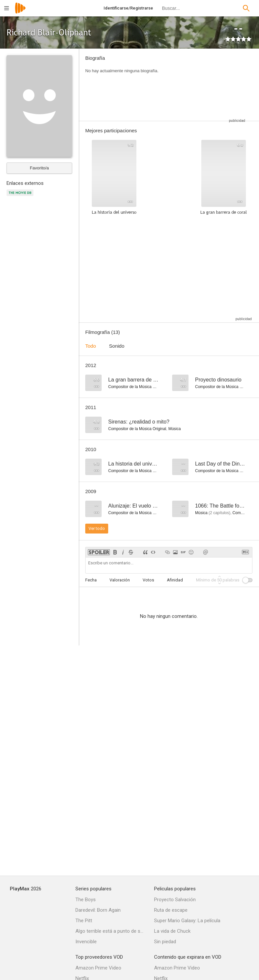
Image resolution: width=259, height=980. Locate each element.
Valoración (120, 580)
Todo (91, 346)
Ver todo (97, 528)
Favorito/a (39, 168)
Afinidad (175, 580)
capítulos (219, 513)
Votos (148, 580)
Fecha (91, 580)
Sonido (117, 346)
